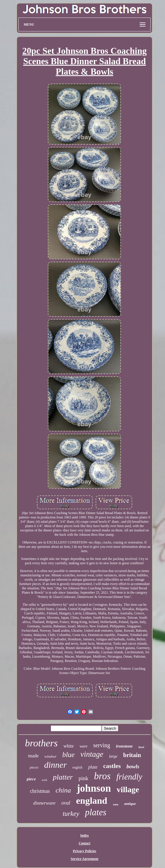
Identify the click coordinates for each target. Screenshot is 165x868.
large (113, 756)
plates (96, 812)
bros (102, 776)
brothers (41, 743)
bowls (133, 766)
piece (31, 779)
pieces (34, 767)
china (63, 790)
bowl (141, 747)
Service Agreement (84, 859)
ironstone (124, 746)
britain (132, 755)
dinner (55, 765)
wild (44, 780)
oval (66, 803)
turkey (71, 814)
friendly (129, 777)
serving (102, 745)
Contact (85, 843)
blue (68, 755)
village (128, 789)
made (33, 756)
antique (130, 804)
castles (112, 766)
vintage (92, 754)
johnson (94, 788)
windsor (50, 756)
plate (93, 767)
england (92, 801)
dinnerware (44, 803)
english (78, 767)
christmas (40, 791)
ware (83, 746)
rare (116, 804)
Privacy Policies (85, 851)
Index (85, 835)
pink (84, 778)
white (69, 746)
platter (63, 777)
